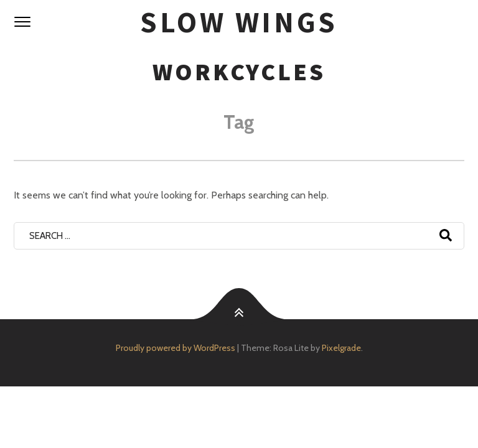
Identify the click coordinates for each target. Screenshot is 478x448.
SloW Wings (239, 22)
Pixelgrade (341, 348)
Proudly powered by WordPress (176, 348)
